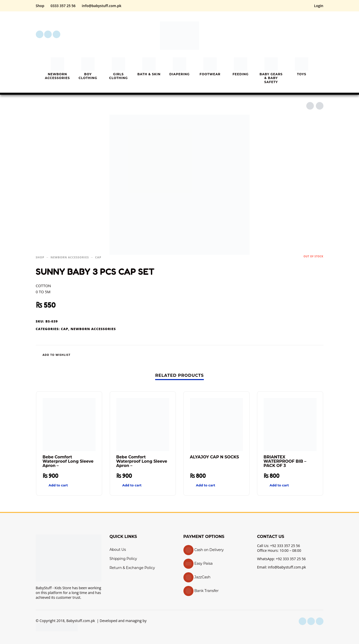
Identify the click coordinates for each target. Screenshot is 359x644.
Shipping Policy (123, 559)
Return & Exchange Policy (132, 568)
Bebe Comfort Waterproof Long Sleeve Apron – (68, 461)
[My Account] (306, 34)
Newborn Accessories (70, 257)
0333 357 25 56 (63, 6)
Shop (40, 6)
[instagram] (48, 34)
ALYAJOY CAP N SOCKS (215, 457)
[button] (292, 34)
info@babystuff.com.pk (102, 6)
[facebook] (40, 34)
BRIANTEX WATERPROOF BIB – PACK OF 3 (285, 461)
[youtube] (57, 34)
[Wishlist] (163, 355)
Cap (98, 257)
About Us (118, 550)
